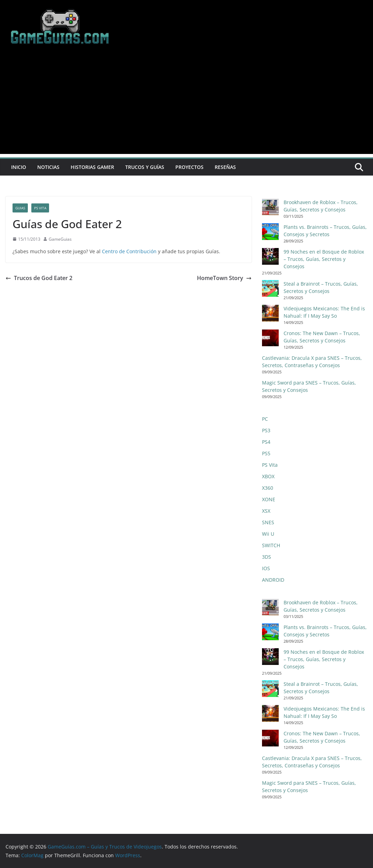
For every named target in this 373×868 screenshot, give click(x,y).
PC (265, 419)
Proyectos (189, 167)
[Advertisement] (186, 105)
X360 (268, 488)
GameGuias (60, 239)
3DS (267, 557)
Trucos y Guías (145, 167)
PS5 (266, 453)
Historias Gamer (92, 167)
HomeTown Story (224, 278)
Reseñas (225, 167)
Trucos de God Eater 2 (39, 278)
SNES (268, 522)
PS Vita (40, 208)
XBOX (268, 476)
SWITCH (271, 545)
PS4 (266, 442)
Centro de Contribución (129, 251)
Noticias (48, 167)
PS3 (266, 430)
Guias (20, 208)
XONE (269, 499)
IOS (266, 568)
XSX (266, 511)
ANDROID (273, 580)
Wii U (268, 534)
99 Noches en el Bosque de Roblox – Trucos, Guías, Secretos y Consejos (324, 259)
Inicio (19, 167)
